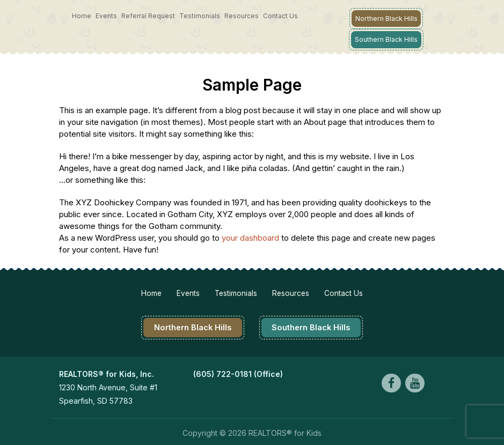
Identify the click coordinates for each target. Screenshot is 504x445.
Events (106, 16)
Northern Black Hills (386, 18)
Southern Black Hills (386, 38)
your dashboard (250, 236)
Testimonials (200, 16)
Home (82, 16)
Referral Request (148, 16)
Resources (242, 16)
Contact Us (280, 16)
